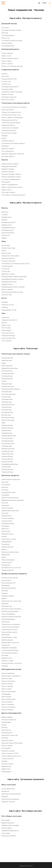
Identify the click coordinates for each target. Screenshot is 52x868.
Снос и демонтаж (8, 151)
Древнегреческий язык (10, 368)
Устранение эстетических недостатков (15, 264)
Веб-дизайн (6, 586)
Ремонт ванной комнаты (10, 59)
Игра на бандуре (7, 710)
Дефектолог (6, 769)
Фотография (6, 748)
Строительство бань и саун (11, 115)
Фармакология (7, 658)
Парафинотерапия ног (9, 320)
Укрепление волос (8, 233)
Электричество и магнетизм (11, 601)
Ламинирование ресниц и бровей (13, 287)
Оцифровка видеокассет (10, 831)
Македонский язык (8, 449)
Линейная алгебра (8, 524)
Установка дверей (8, 36)
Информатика (6, 516)
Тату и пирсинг (7, 341)
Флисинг (4, 220)
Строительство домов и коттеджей (14, 107)
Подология (5, 318)
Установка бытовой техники (11, 30)
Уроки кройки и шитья (9, 632)
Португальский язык (9, 394)
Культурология (7, 521)
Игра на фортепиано (9, 692)
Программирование (8, 619)
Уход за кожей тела (8, 338)
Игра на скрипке (7, 684)
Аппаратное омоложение (10, 256)
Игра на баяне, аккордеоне (11, 676)
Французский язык (8, 405)
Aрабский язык (7, 361)
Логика (4, 725)
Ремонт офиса (7, 61)
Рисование (5, 526)
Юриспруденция (7, 640)
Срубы (4, 138)
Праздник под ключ (8, 802)
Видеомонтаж (6, 766)
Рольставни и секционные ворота (13, 195)
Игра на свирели (7, 686)
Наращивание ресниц (9, 282)
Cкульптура (6, 645)
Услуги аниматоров (8, 789)
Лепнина (4, 74)
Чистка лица (6, 246)
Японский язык (7, 410)
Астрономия (6, 485)
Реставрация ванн (8, 46)
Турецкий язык (7, 402)
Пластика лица (7, 295)
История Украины (8, 518)
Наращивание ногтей (9, 310)
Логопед (4, 728)
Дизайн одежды (7, 717)
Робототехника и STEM (10, 754)
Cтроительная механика (10, 650)
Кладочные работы (8, 125)
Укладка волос (7, 217)
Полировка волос (8, 230)
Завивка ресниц (7, 284)
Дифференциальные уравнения (13, 500)
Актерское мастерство (10, 578)
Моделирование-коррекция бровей (14, 277)
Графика (5, 593)
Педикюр (5, 307)
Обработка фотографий (10, 826)
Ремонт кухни (6, 56)
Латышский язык (7, 470)
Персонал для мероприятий (11, 794)
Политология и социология (11, 624)
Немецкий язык (7, 384)
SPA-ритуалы (6, 328)
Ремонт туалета (7, 64)
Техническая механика (9, 653)
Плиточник (5, 76)
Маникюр (5, 302)
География (5, 495)
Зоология (5, 513)
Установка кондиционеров (11, 180)
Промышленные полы (9, 79)
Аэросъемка (6, 833)
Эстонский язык (7, 438)
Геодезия (5, 666)
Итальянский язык (8, 374)
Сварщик (5, 136)
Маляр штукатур (7, 95)
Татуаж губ (5, 269)
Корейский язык (7, 379)
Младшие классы (7, 534)
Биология (5, 487)
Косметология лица (8, 248)
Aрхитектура (6, 580)
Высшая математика (9, 588)
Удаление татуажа (8, 274)
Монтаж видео (7, 828)
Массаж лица (6, 253)
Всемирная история (8, 493)
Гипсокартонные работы (10, 87)
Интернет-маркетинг (9, 720)
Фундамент (5, 146)
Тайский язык (6, 467)
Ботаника (5, 490)
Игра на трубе (6, 689)
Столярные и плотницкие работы (13, 144)
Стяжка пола (6, 84)
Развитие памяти (7, 741)
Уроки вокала (6, 697)
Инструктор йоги (7, 764)
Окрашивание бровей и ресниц (12, 279)
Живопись (5, 604)
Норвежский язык (8, 387)
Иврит (4, 423)
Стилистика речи (7, 759)
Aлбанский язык (7, 457)
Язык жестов (6, 730)
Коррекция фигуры (8, 336)
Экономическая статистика (11, 568)
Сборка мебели (7, 43)
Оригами (4, 761)
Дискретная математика (10, 498)
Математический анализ (10, 612)
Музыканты (5, 791)
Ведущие (5, 797)
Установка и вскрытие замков (12, 41)
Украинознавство (8, 570)
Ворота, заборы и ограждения (12, 118)
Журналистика (7, 606)
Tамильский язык (7, 472)
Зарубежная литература (10, 511)
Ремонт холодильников (10, 185)
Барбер (4, 238)
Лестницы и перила (8, 192)
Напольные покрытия (9, 97)
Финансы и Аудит (7, 661)
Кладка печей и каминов (10, 164)
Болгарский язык (7, 412)
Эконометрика (7, 563)
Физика (4, 550)
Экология (5, 503)
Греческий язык (7, 366)
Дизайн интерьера (8, 169)
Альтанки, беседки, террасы (11, 174)
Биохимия (5, 656)
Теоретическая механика (10, 627)
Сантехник (5, 28)
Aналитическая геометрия (11, 480)
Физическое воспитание (10, 552)
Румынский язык (7, 425)
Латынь (4, 381)
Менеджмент (6, 565)
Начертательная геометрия (11, 617)
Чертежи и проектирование (11, 609)
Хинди (4, 363)
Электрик (5, 33)
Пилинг (4, 251)
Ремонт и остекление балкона (12, 66)
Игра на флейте (7, 702)
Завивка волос (7, 225)
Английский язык (7, 358)
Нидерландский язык (9, 436)
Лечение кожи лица (8, 261)
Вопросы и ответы (26, 866)
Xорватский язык (7, 454)
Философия (6, 635)
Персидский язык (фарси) (11, 389)
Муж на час (5, 38)
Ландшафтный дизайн (9, 167)
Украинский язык (7, 547)
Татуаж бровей (7, 266)
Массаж (4, 323)
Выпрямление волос (9, 222)
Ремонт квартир (7, 53)
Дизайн (4, 599)
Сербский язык (7, 446)
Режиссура (5, 622)
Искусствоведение (8, 614)
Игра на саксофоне (8, 681)
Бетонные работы (8, 156)
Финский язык (6, 431)
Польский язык (7, 392)
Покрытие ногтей (8, 305)
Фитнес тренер (7, 746)
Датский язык (6, 415)
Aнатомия (5, 482)
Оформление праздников (10, 799)
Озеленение (6, 182)
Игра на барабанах (8, 673)
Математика (6, 531)
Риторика (5, 738)
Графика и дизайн (8, 596)
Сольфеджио (6, 694)
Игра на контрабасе (9, 707)
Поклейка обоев (7, 89)
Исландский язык (7, 441)
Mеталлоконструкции (9, 133)
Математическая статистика (12, 663)
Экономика (5, 506)
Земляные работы (8, 141)
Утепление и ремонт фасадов (12, 92)
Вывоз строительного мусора (12, 187)
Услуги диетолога (8, 333)
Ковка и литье (6, 190)
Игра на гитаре (7, 679)
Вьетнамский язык (8, 418)
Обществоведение (8, 560)
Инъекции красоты (8, 258)
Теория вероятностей (9, 630)
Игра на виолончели (8, 699)
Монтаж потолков (8, 100)
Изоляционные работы (9, 120)
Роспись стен (6, 82)
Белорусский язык (8, 420)
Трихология (6, 235)
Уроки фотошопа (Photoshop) (12, 743)
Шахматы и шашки (8, 751)
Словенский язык (7, 451)
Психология (6, 544)
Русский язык (6, 397)
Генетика (5, 591)
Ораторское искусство (10, 735)
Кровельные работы (9, 131)
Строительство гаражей (10, 128)
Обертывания (6, 330)
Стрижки (5, 215)
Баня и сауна (6, 325)
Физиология (6, 555)
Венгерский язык (7, 428)
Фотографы (6, 820)
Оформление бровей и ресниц (12, 292)
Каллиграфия (6, 722)
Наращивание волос (9, 228)
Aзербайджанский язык (10, 464)
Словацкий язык (7, 399)
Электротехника (7, 508)
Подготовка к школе (9, 539)
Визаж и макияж (7, 290)
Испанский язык (7, 371)
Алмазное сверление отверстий (13, 154)
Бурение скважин (8, 172)
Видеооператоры (8, 823)
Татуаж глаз (6, 271)
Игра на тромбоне (8, 705)
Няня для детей (7, 733)
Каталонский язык (8, 444)
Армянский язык (7, 462)
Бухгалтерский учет (9, 583)
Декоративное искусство (10, 643)
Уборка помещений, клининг (11, 177)
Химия (4, 557)
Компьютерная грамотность (11, 756)
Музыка (4, 537)
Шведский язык (7, 433)
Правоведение (7, 542)
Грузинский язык (7, 459)
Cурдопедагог (6, 772)
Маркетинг (5, 529)
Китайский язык (7, 376)
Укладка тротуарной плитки (11, 112)
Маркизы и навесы (8, 149)
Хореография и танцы (9, 637)
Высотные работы (8, 110)
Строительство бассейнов (11, 123)
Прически (5, 212)
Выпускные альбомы (9, 836)
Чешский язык (6, 407)
